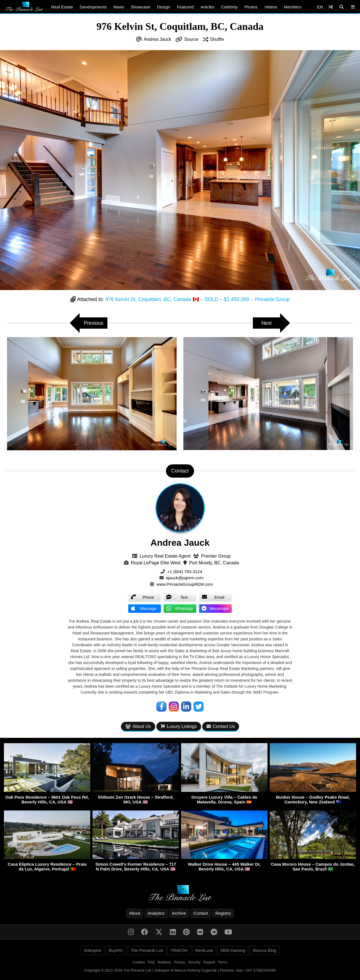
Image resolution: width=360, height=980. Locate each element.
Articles (207, 7)
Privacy (180, 962)
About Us (138, 726)
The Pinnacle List (147, 950)
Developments (93, 7)
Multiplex (164, 962)
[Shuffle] (331, 7)
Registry (223, 913)
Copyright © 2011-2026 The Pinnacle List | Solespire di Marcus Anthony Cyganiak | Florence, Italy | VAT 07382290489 (180, 970)
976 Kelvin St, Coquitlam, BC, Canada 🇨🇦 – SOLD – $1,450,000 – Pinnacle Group (198, 299)
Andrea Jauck (157, 39)
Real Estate (62, 7)
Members (293, 7)
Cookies (139, 962)
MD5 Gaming (233, 950)
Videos (271, 7)
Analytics (156, 913)
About (135, 913)
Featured (185, 7)
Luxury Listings (179, 726)
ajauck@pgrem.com (185, 578)
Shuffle (217, 39)
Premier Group (216, 556)
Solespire (93, 950)
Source (191, 39)
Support (209, 962)
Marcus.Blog (265, 950)
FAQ (151, 962)
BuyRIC (116, 950)
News (119, 7)
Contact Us (221, 726)
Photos (251, 7)
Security (194, 962)
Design (164, 7)
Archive (179, 913)
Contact (201, 913)
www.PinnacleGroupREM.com (185, 584)
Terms (223, 962)
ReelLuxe (204, 950)
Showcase (140, 7)
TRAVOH (179, 950)
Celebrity (229, 7)
